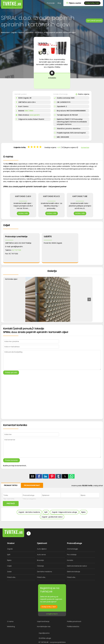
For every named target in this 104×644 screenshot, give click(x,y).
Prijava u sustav (73, 3)
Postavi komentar (11, 460)
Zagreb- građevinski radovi (52, 517)
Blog (59, 3)
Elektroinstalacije (74, 572)
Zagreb (10, 549)
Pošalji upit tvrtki (11, 373)
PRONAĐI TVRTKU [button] (11, 485)
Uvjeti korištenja (43, 621)
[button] (89, 299)
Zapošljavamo (44, 633)
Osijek (9, 566)
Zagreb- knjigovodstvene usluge (64, 512)
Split (46, 512)
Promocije (51, 3)
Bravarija (40, 560)
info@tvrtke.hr (52, 614)
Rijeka (83, 512)
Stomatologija (72, 549)
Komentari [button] (85, 147)
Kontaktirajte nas (44, 627)
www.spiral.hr (35, 115)
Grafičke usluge (45, 638)
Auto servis (41, 555)
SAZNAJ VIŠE (23, 213)
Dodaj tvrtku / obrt (92, 3)
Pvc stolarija (72, 555)
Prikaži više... (12, 577)
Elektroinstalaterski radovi (77, 566)
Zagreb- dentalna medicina (29, 512)
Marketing (11, 627)
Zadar (9, 572)
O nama (10, 621)
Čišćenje (40, 566)
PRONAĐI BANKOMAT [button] (32, 485)
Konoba (70, 560)
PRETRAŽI (11, 504)
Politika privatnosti (74, 621)
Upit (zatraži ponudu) (94, 21)
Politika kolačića (73, 627)
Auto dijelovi (42, 549)
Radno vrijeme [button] (82, 94)
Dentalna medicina (44, 572)
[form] (52, 502)
